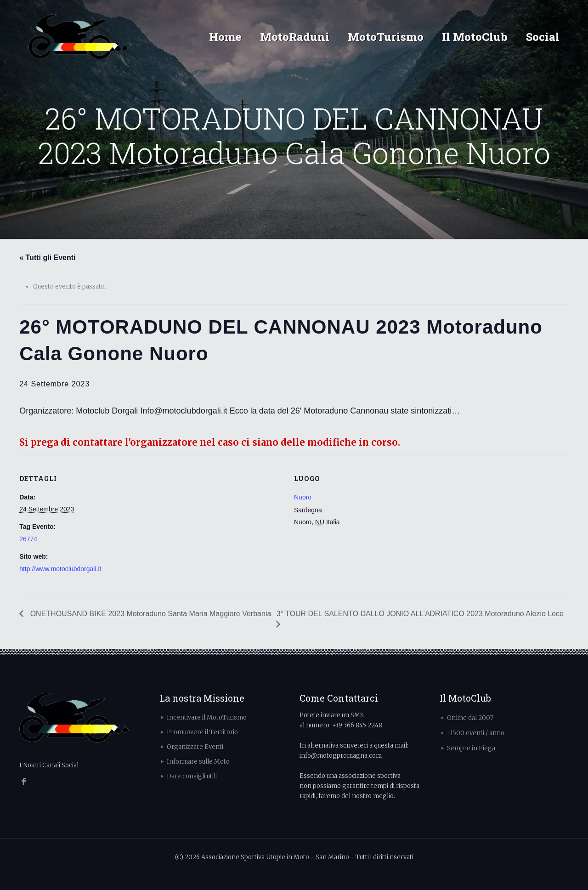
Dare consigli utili (192, 776)
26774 (28, 539)
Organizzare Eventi (195, 747)
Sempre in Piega (471, 748)
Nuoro (303, 497)
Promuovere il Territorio (202, 732)
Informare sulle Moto (198, 762)
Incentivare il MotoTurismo (207, 717)
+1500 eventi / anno (476, 733)
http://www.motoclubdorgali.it (60, 569)
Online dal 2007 (470, 718)
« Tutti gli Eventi (47, 258)
